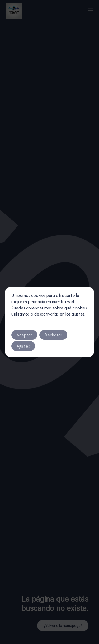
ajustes (78, 314)
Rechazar (53, 335)
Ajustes (23, 346)
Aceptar (24, 335)
